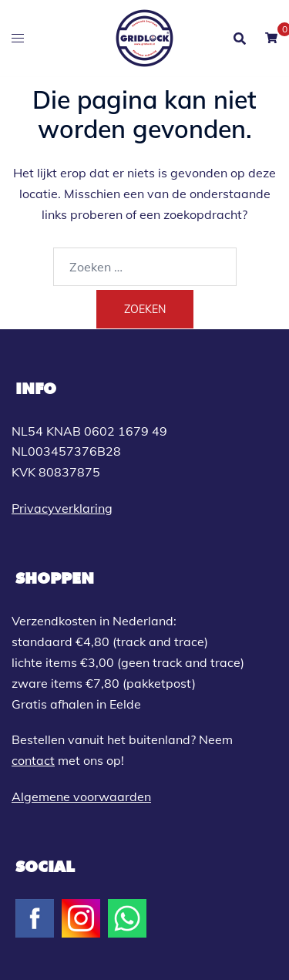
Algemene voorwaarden (81, 796)
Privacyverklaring (62, 508)
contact (33, 760)
